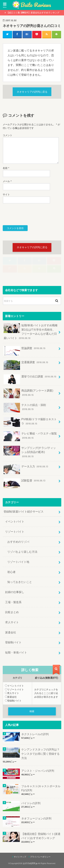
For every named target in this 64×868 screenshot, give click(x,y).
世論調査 (25, 350)
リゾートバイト (15, 532)
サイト (6, 194)
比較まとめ (12, 612)
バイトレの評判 (31, 803)
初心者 (11, 572)
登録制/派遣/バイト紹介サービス (23, 511)
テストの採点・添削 (25, 408)
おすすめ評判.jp (30, 863)
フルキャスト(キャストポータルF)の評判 (41, 788)
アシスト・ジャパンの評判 (38, 771)
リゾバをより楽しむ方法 (22, 552)
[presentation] (29, 214)
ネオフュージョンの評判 (36, 818)
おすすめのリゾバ (18, 542)
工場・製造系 (13, 602)
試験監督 (25, 482)
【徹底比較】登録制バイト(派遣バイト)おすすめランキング (41, 836)
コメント (8, 135)
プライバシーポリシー (40, 857)
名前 (6, 168)
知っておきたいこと (20, 582)
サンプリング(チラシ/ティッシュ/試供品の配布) (30, 452)
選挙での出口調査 (30, 378)
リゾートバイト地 (18, 562)
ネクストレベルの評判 (35, 734)
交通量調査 (26, 364)
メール (7, 181)
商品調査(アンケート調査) (28, 393)
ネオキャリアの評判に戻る (32, 92)
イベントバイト (15, 521)
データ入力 (26, 468)
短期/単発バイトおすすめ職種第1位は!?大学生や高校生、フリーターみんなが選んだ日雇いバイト (31, 332)
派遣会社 (11, 632)
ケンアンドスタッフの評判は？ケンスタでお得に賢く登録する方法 (40, 754)
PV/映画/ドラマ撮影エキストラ (30, 422)
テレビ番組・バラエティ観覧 (30, 436)
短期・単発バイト (16, 652)
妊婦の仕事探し (15, 592)
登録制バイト (13, 642)
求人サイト (12, 622)
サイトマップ (20, 857)
